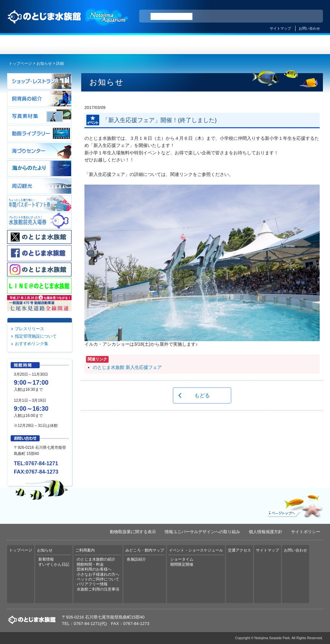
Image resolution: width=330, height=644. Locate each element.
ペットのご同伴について (98, 579)
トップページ (34, 45)
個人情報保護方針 (266, 532)
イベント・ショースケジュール (244, 45)
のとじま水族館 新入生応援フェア (127, 367)
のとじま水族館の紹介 (96, 559)
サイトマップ (280, 28)
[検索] (171, 16)
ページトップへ (294, 505)
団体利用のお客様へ (94, 569)
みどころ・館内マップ (191, 45)
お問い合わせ (309, 28)
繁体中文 (296, 16)
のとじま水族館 (68, 23)
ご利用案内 (139, 45)
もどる (202, 395)
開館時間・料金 (90, 564)
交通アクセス (296, 45)
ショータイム (182, 559)
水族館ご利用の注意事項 (98, 589)
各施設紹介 (136, 559)
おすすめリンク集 (32, 344)
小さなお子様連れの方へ (98, 574)
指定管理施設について (36, 336)
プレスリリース (29, 329)
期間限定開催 (182, 564)
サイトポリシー (306, 532)
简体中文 (279, 16)
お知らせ (86, 45)
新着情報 (46, 559)
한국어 (311, 16)
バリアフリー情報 (92, 584)
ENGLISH (262, 16)
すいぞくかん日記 (54, 564)
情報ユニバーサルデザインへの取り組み (202, 532)
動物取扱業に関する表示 (133, 532)
